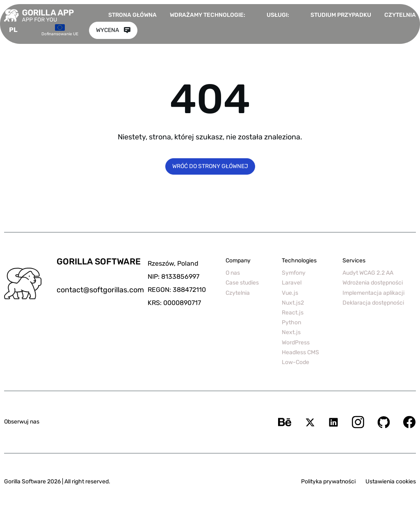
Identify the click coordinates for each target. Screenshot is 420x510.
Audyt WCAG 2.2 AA (368, 273)
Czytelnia (400, 15)
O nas (233, 273)
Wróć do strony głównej (210, 166)
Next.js (291, 332)
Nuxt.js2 (293, 303)
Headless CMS (300, 352)
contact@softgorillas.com (100, 290)
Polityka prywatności (328, 482)
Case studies (242, 283)
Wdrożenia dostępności (373, 283)
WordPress (296, 343)
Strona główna (132, 15)
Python (291, 322)
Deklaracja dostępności (373, 303)
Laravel (292, 283)
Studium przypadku (341, 15)
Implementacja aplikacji (373, 293)
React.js (293, 313)
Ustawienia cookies (391, 482)
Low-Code (296, 362)
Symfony (294, 273)
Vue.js (290, 293)
